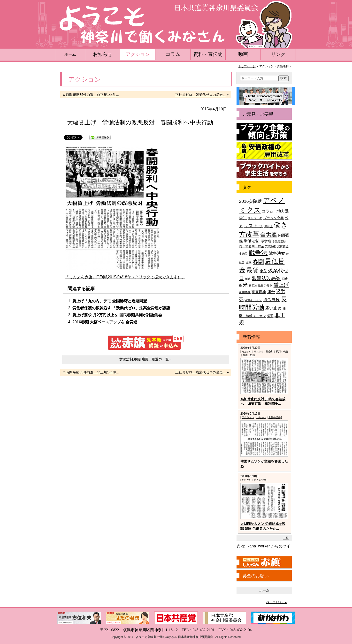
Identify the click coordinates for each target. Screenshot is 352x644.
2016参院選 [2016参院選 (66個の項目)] (250, 201)
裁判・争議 (282, 352)
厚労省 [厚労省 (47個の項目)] (266, 241)
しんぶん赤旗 (264, 562)
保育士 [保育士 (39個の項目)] (268, 226)
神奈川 (270, 352)
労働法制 (126, 359)
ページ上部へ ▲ (277, 602)
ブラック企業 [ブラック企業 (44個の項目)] (274, 218)
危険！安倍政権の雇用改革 (264, 151)
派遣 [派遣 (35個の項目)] (248, 279)
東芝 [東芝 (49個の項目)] (263, 271)
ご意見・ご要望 (258, 114)
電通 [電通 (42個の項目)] (270, 316)
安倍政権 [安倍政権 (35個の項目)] (270, 246)
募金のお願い (256, 576)
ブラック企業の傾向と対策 (264, 132)
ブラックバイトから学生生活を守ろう (264, 170)
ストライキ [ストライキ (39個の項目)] (255, 218)
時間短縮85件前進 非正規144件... (92, 95)
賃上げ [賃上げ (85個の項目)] (281, 285)
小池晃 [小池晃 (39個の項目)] (243, 254)
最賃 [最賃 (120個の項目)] (253, 270)
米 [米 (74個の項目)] (245, 285)
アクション (138, 54)
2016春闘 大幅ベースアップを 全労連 (105, 322)
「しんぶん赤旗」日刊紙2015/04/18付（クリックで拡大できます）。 (125, 277)
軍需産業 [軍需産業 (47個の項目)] (259, 292)
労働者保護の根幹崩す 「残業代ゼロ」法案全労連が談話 (121, 308)
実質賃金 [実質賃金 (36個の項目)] (283, 246)
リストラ (259, 352)
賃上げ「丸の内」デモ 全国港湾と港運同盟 (110, 301)
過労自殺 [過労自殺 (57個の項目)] (271, 300)
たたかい (247, 352)
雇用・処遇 (150, 359)
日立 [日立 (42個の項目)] (248, 262)
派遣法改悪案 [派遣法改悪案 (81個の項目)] (266, 278)
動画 (243, 54)
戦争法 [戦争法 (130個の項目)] (258, 253)
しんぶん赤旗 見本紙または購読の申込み (146, 342)
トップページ (247, 66)
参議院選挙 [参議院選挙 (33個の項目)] (279, 242)
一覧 (286, 538)
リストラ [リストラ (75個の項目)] (253, 226)
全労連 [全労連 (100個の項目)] (269, 235)
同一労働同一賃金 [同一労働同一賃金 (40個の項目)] (252, 246)
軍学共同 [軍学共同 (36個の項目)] (245, 292)
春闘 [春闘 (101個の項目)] (258, 262)
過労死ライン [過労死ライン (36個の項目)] (253, 300)
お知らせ (103, 54)
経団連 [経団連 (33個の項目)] (253, 286)
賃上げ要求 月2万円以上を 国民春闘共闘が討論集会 (117, 315)
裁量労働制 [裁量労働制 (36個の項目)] (265, 285)
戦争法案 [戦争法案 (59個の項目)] (277, 254)
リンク (278, 54)
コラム (173, 54)
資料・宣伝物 (208, 54)
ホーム (70, 54)
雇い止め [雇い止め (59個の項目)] (273, 308)
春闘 (137, 359)
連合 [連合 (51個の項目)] (271, 292)
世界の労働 (275, 417)
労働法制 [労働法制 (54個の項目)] (252, 241)
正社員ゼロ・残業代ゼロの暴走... (200, 95)
